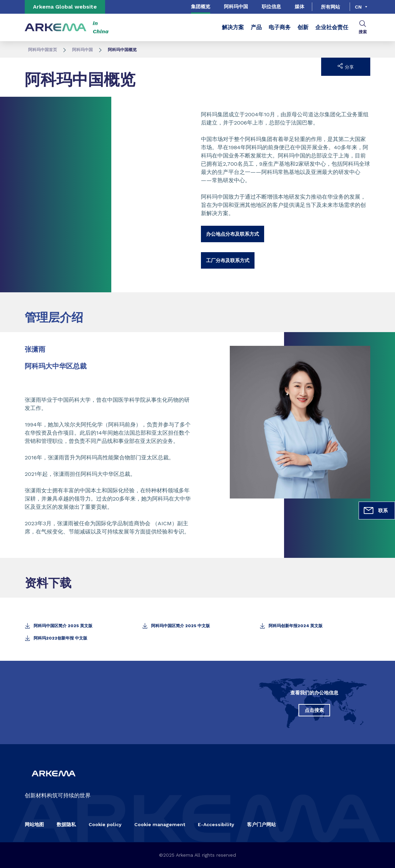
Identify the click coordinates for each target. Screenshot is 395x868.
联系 (375, 511)
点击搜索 (314, 710)
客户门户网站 (261, 824)
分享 (346, 66)
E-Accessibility (216, 824)
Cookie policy (105, 824)
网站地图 (34, 824)
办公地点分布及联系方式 (233, 234)
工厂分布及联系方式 (228, 260)
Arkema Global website (65, 7)
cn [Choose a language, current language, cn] (358, 7)
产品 (256, 27)
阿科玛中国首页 (43, 50)
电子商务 (280, 27)
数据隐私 (66, 824)
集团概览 (201, 7)
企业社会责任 (332, 27)
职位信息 (271, 7)
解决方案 (233, 27)
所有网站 (330, 7)
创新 (303, 27)
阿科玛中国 (236, 7)
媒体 (300, 7)
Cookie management (160, 824)
